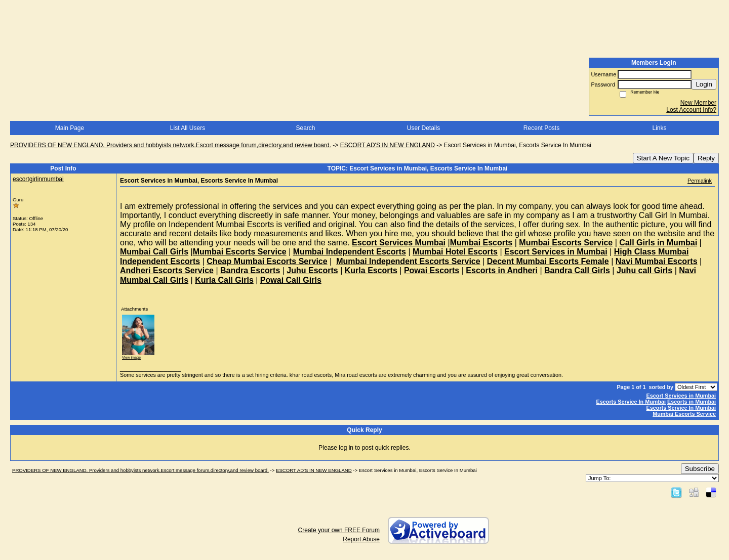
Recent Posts (541, 128)
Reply (706, 158)
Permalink (700, 181)
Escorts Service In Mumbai (631, 402)
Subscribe (700, 469)
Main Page (70, 128)
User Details (423, 128)
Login (704, 84)
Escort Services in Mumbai (681, 396)
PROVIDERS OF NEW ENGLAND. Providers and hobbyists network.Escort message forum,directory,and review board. (171, 145)
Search (305, 128)
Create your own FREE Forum (339, 530)
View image (131, 357)
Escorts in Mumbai (692, 402)
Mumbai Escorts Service (684, 414)
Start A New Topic (663, 158)
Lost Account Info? (691, 110)
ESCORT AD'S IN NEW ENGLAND (388, 145)
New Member (698, 103)
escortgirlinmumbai (38, 179)
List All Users (188, 128)
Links (659, 128)
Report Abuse (361, 539)
